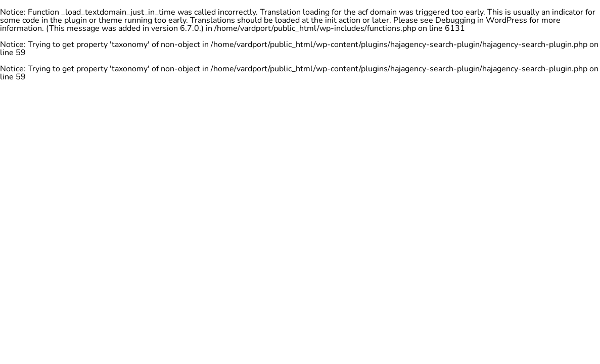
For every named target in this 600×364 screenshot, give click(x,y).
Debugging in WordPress (481, 20)
